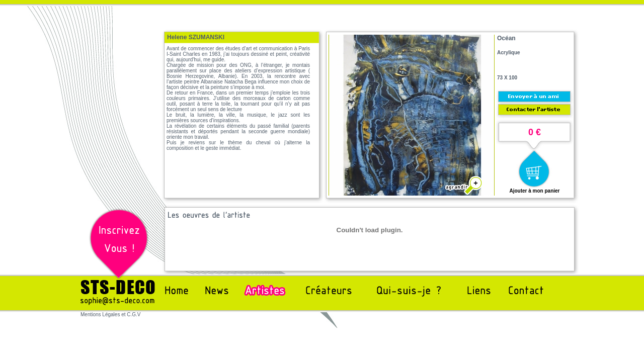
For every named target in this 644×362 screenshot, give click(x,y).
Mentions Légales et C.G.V (111, 314)
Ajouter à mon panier (534, 191)
